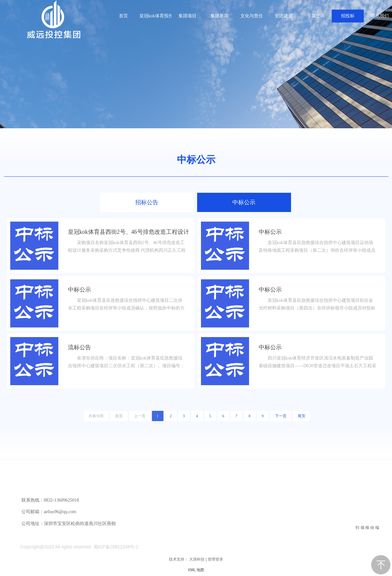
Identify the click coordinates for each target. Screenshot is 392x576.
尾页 (302, 416)
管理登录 (215, 559)
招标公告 (147, 202)
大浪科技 (197, 559)
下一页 (281, 416)
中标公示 (196, 160)
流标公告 (79, 347)
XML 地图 (196, 570)
